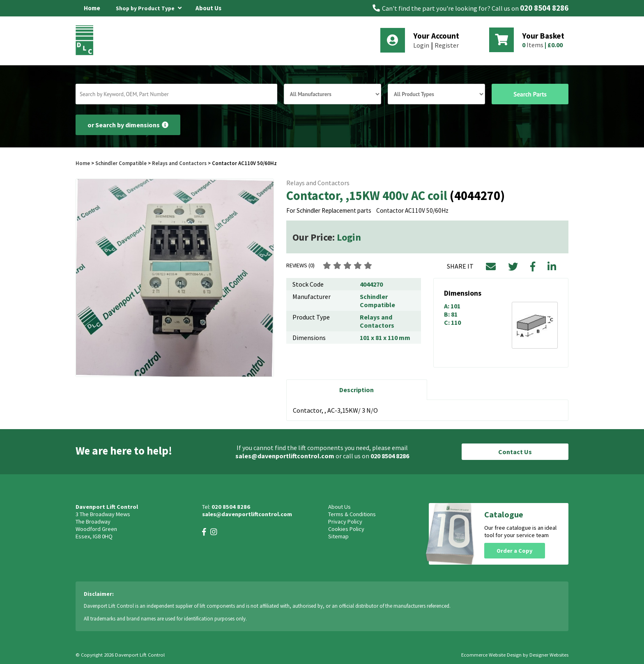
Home (92, 8)
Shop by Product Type (149, 7)
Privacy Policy (345, 522)
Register (447, 45)
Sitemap (338, 536)
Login (421, 45)
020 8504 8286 (544, 8)
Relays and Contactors (179, 163)
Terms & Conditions (352, 514)
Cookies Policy (346, 529)
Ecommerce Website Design (491, 655)
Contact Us (515, 452)
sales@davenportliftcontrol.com (285, 456)
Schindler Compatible (121, 163)
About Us (208, 8)
